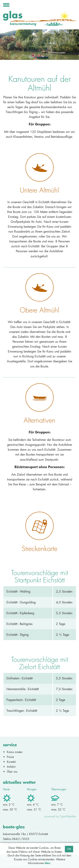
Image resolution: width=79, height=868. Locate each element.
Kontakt (11, 762)
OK (69, 849)
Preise (10, 757)
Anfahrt (11, 767)
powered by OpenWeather (60, 816)
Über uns (12, 772)
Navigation (6, 6)
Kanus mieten (15, 752)
